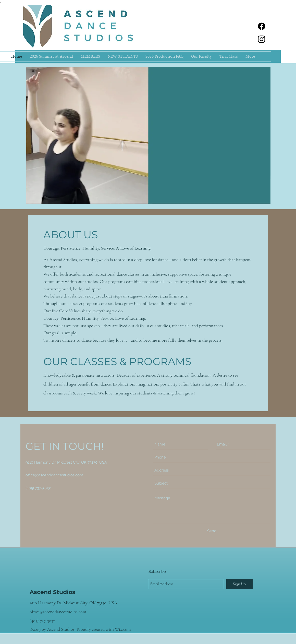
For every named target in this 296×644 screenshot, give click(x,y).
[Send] (212, 531)
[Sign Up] (239, 584)
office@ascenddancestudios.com (54, 475)
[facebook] (262, 26)
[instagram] (262, 39)
